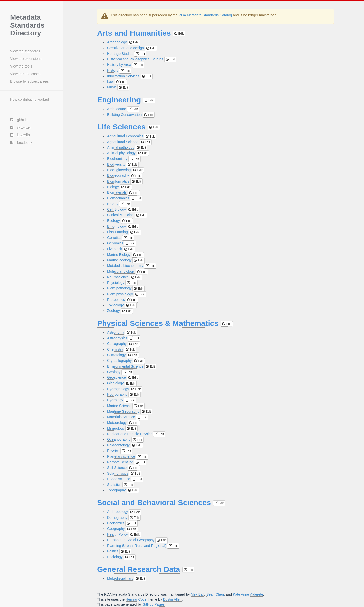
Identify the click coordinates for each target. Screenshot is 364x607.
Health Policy (118, 534)
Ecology (113, 221)
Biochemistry (117, 159)
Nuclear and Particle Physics (130, 434)
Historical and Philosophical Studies (135, 59)
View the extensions (26, 59)
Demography (117, 518)
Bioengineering (119, 170)
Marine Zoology (119, 260)
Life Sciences (121, 127)
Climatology (116, 355)
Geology (114, 372)
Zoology (113, 311)
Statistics (114, 485)
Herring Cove (136, 599)
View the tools (21, 66)
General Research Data (139, 569)
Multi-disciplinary (120, 578)
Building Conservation (124, 115)
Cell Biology (117, 209)
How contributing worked (29, 99)
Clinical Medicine (120, 215)
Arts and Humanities (134, 33)
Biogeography (118, 175)
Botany (113, 204)
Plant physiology (120, 294)
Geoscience (117, 377)
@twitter (20, 127)
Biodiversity (116, 164)
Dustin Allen (172, 599)
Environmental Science (125, 366)
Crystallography (119, 361)
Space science (119, 479)
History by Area (119, 65)
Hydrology (115, 400)
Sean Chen (215, 594)
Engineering (119, 100)
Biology (113, 187)
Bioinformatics (118, 181)
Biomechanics (118, 198)
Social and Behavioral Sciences (154, 502)
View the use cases (25, 74)
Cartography (117, 344)
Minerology (116, 428)
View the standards (25, 51)
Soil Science (117, 468)
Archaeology (117, 42)
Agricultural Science (123, 142)
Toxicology (115, 305)
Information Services (123, 76)
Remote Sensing (120, 462)
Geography (116, 529)
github (19, 120)
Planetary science (121, 456)
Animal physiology (121, 153)
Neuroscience (118, 277)
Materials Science (121, 417)
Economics (116, 523)
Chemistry (115, 349)
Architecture (117, 109)
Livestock (115, 249)
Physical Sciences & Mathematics (158, 323)
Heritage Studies (120, 54)
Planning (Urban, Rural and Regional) (137, 546)
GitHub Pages (154, 604)
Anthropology (118, 512)
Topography (116, 490)
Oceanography (119, 439)
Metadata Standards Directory (27, 25)
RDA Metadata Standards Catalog (205, 15)
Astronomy (116, 332)
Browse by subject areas (29, 81)
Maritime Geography (123, 411)
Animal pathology (121, 147)
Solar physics (118, 473)
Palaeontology (118, 445)
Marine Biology (119, 255)
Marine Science (119, 406)
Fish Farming (118, 232)
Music (112, 87)
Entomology (117, 226)
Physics (113, 451)
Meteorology (117, 423)
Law (110, 82)
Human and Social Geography (131, 540)
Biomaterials (117, 192)
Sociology (115, 557)
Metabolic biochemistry (125, 266)
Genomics (115, 243)
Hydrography (117, 394)
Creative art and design (126, 48)
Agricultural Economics (125, 136)
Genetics (114, 238)
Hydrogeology (118, 389)
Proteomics (116, 300)
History (113, 70)
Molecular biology (121, 271)
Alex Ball (197, 594)
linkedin (20, 135)
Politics (113, 551)
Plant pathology (119, 288)
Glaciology (115, 383)
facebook (21, 142)
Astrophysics (117, 338)
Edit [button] (179, 34)
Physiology (116, 283)
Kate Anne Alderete (248, 594)
